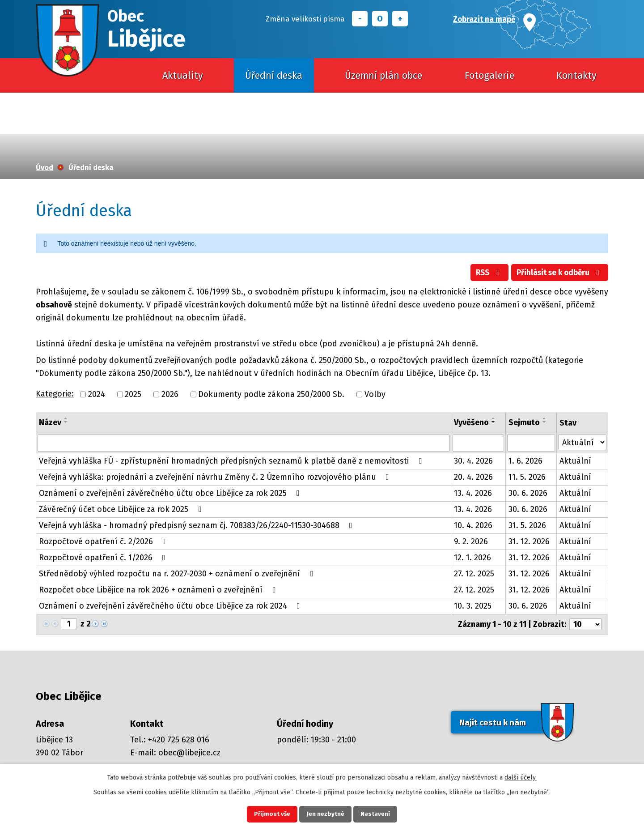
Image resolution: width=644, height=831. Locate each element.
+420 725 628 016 (179, 740)
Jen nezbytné (326, 813)
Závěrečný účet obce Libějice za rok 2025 (122, 510)
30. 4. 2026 (473, 461)
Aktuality (183, 76)
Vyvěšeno (471, 422)
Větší (400, 19)
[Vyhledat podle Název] (244, 443)
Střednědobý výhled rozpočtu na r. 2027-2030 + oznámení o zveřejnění (178, 574)
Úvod (114, 76)
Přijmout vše (268, 813)
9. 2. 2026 (471, 542)
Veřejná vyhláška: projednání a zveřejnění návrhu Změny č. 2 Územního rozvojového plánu (216, 477)
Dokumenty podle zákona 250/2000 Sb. (271, 394)
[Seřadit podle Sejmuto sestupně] (545, 422)
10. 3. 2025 (473, 606)
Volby (375, 394)
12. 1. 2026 (472, 558)
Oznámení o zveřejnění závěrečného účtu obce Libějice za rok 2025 (171, 494)
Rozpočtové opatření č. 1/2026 (104, 558)
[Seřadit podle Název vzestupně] (66, 418)
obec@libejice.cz (189, 753)
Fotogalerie (489, 76)
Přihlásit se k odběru (558, 273)
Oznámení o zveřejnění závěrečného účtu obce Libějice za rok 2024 (171, 606)
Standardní (380, 19)
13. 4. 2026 (473, 494)
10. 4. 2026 (473, 526)
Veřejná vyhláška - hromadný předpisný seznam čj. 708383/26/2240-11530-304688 (197, 526)
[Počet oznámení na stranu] (585, 625)
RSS (485, 273)
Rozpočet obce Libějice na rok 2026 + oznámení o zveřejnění (159, 590)
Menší (360, 19)
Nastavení (380, 813)
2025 (133, 394)
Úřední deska (274, 76)
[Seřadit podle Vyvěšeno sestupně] (494, 422)
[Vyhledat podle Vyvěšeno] (478, 443)
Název (50, 422)
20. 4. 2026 (473, 477)
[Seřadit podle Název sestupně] (66, 422)
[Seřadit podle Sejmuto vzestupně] (545, 418)
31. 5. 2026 (527, 526)
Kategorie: (55, 394)
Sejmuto (524, 422)
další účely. (521, 776)
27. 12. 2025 (474, 574)
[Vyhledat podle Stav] (582, 443)
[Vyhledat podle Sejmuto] (531, 443)
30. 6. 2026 (528, 494)
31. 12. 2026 (529, 542)
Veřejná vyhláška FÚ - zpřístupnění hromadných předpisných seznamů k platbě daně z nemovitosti (232, 461)
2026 (170, 394)
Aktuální (575, 461)
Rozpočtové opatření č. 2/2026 (104, 542)
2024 (97, 394)
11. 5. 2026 (527, 477)
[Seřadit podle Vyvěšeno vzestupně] (494, 418)
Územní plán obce (383, 76)
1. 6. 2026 (525, 461)
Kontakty (576, 76)
